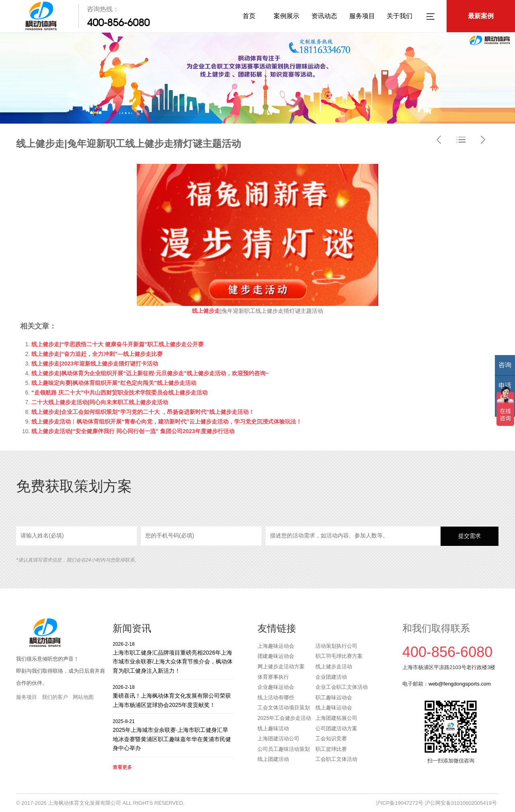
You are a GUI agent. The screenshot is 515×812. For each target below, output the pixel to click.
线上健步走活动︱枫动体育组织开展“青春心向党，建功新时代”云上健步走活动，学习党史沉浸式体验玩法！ (167, 421)
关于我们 (400, 16)
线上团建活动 (273, 759)
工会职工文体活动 (336, 759)
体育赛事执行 (273, 677)
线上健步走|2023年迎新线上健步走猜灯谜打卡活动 (95, 364)
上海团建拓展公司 (336, 718)
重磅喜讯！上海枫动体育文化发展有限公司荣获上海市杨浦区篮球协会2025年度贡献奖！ (173, 696)
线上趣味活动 (273, 728)
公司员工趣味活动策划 (284, 749)
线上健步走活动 (334, 666)
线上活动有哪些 (276, 697)
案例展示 (286, 16)
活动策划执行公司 (336, 646)
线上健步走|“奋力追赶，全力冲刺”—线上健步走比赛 (97, 354)
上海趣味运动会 (276, 646)
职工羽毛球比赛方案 (339, 656)
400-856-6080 (118, 23)
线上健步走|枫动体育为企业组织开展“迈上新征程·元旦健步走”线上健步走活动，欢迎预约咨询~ (150, 373)
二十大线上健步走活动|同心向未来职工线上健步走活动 (100, 402)
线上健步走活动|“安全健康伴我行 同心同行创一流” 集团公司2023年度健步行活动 (133, 431)
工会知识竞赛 (331, 739)
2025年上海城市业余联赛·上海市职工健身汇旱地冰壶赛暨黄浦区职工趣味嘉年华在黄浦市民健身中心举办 (173, 735)
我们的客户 (55, 697)
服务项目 (362, 16)
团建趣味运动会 (276, 656)
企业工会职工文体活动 (342, 687)
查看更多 (122, 767)
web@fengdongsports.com (460, 684)
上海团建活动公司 (278, 739)
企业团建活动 (331, 677)
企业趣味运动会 (276, 687)
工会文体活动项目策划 (284, 708)
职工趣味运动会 (334, 697)
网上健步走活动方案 (281, 666)
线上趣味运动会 (334, 708)
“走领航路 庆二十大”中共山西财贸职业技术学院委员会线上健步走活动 (119, 393)
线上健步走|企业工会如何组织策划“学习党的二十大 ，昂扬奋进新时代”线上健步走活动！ (143, 412)
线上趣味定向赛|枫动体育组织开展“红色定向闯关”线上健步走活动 (114, 383)
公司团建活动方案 (336, 728)
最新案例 (481, 16)
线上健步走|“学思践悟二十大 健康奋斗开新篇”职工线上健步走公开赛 (117, 344)
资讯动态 (324, 16)
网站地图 (83, 697)
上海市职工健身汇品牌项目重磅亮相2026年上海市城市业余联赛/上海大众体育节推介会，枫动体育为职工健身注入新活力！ (173, 657)
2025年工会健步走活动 (284, 718)
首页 (249, 16)
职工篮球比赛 (331, 749)
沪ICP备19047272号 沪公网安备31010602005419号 (436, 803)
